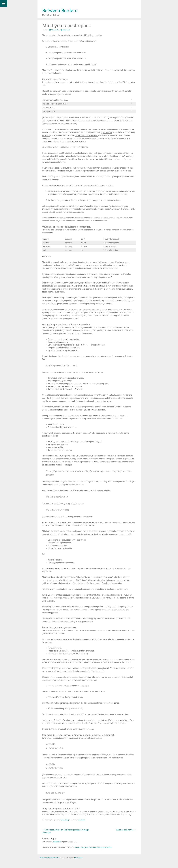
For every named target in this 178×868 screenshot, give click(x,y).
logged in (57, 842)
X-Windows (107, 132)
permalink (82, 820)
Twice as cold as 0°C (126, 830)
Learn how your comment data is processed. (94, 847)
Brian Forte (67, 30)
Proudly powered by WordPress (50, 858)
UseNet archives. (72, 348)
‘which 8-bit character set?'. (86, 135)
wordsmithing (65, 820)
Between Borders (60, 10)
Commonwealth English (65, 283)
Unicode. (85, 147)
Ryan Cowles (78, 858)
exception (46, 135)
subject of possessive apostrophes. (91, 345)
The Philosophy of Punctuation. (86, 815)
